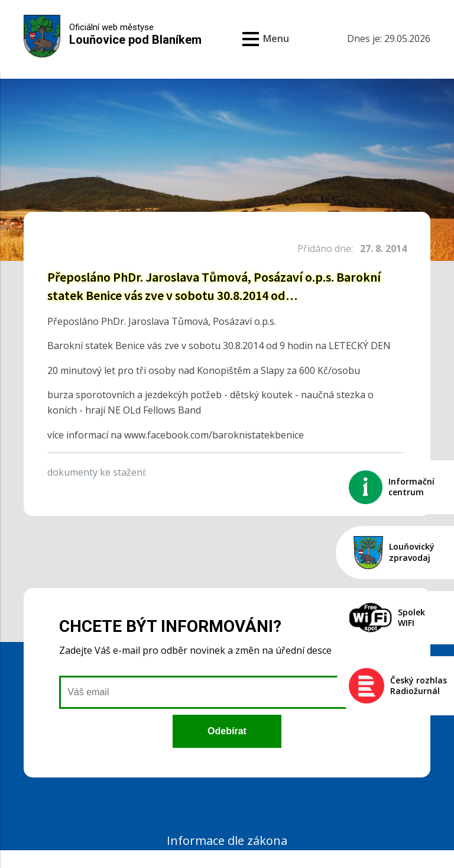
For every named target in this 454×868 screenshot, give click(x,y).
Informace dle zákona (227, 840)
